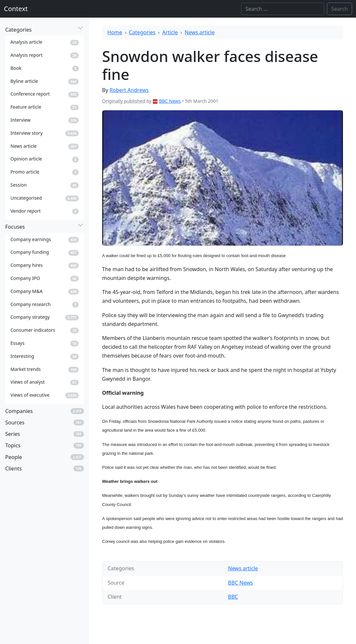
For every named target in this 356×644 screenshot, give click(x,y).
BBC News (170, 101)
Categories (142, 32)
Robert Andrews (129, 90)
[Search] (283, 9)
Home (115, 32)
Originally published (124, 101)
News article (200, 32)
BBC (233, 597)
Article (170, 32)
